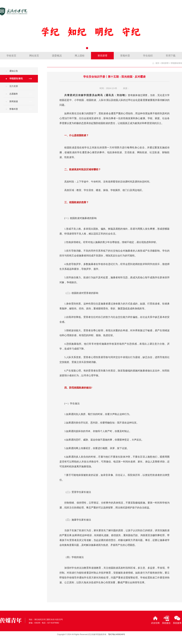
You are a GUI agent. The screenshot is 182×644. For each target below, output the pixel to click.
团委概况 (57, 56)
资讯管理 (102, 56)
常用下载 (171, 56)
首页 (157, 63)
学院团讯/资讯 (176, 63)
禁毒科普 (125, 56)
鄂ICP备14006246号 (117, 634)
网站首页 (34, 56)
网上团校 (80, 56)
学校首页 (11, 56)
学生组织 (148, 56)
